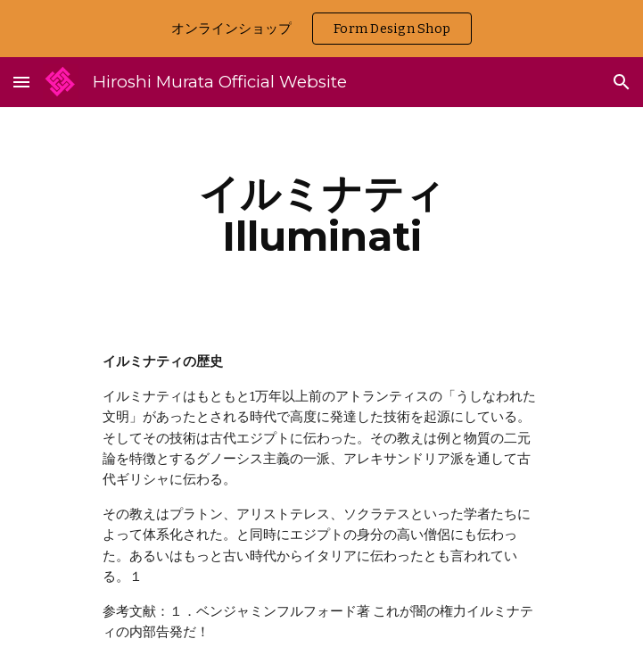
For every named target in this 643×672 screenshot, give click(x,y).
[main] (321, 215)
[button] (21, 82)
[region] (321, 29)
